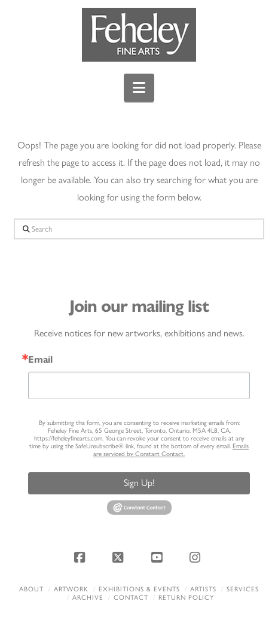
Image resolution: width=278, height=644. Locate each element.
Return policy (186, 598)
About (31, 589)
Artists (203, 589)
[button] (139, 88)
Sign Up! (139, 483)
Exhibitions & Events (139, 589)
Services (243, 589)
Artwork (71, 589)
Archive (88, 598)
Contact (131, 598)
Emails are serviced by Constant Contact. (171, 450)
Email (40, 360)
